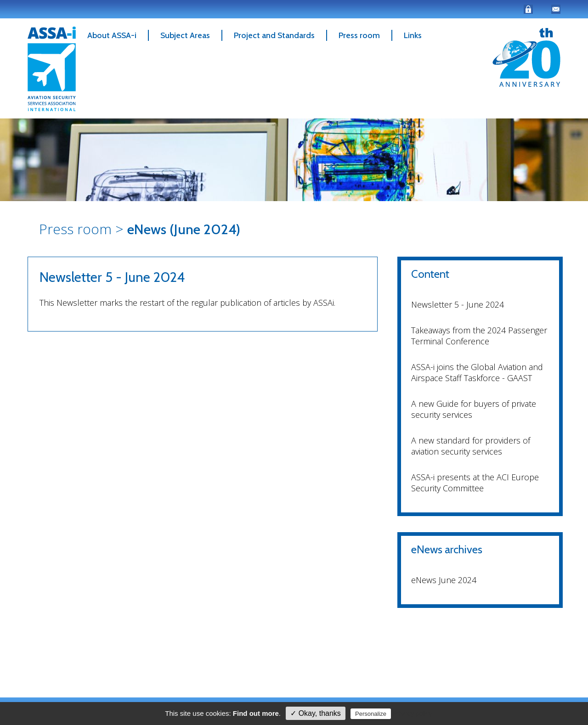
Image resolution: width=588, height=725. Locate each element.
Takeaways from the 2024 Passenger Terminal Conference (479, 336)
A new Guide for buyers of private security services (474, 409)
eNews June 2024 (444, 580)
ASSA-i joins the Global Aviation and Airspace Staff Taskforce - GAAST (477, 372)
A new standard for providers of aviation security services (471, 446)
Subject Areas (185, 35)
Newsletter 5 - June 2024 (458, 304)
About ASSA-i (112, 35)
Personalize (371, 714)
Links (413, 35)
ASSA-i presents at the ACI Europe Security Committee (475, 483)
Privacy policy (413, 714)
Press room (359, 35)
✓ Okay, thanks (316, 713)
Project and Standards (274, 35)
